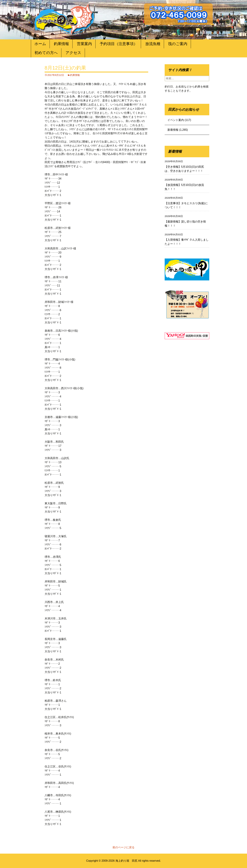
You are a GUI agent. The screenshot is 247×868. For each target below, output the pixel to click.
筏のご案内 (178, 44)
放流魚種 (153, 44)
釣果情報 (61, 44)
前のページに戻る (123, 847)
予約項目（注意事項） (119, 44)
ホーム (40, 44)
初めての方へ (46, 53)
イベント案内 (176, 120)
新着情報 (173, 130)
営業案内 (84, 44)
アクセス (73, 53)
